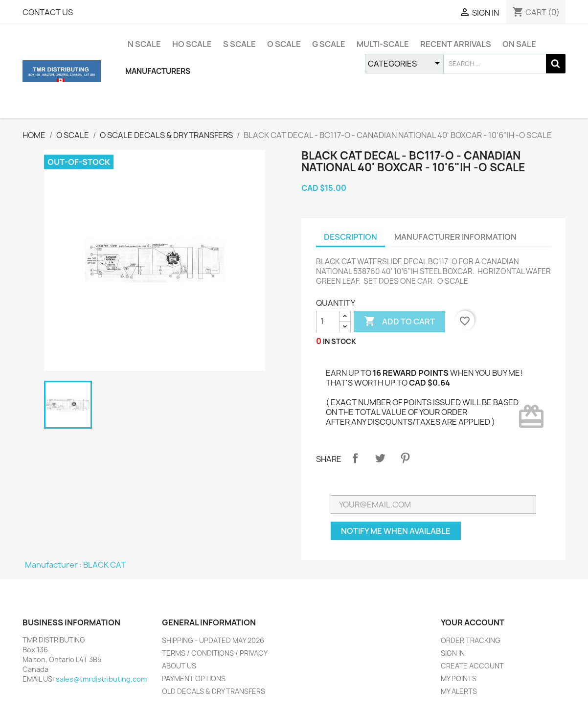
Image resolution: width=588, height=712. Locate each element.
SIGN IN (453, 653)
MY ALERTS (459, 691)
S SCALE (239, 44)
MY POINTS (459, 678)
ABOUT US (179, 666)
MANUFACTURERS (158, 71)
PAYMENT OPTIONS (194, 678)
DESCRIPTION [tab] (351, 237)
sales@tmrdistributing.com (101, 679)
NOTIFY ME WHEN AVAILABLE (396, 531)
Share (355, 458)
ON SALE (519, 44)
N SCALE (144, 44)
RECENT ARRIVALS (456, 44)
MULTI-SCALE (383, 44)
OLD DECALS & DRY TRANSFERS (214, 691)
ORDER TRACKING (471, 640)
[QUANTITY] (328, 322)
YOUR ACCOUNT (473, 622)
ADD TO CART (399, 322)
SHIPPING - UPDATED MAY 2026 (213, 640)
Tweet (380, 458)
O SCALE (284, 44)
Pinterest (405, 458)
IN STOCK (339, 341)
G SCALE (329, 44)
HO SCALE (192, 44)
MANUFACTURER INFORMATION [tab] (455, 237)
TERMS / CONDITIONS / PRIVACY (215, 653)
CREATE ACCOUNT (472, 666)
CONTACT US (48, 12)
